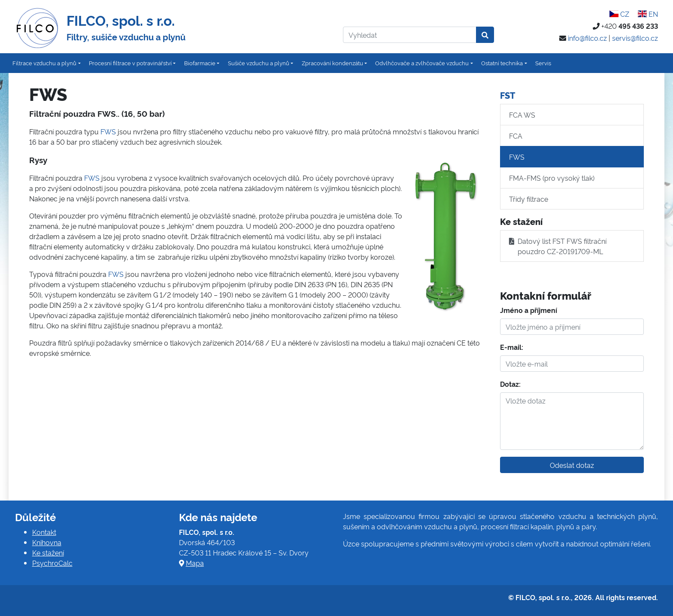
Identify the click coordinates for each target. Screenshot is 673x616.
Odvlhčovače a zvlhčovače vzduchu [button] (422, 63)
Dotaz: (510, 384)
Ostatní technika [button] (502, 63)
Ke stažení (48, 552)
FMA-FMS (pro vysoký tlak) (552, 178)
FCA (516, 136)
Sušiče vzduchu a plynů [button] (259, 63)
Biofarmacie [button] (200, 63)
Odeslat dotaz (572, 465)
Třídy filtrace (529, 199)
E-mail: (512, 347)
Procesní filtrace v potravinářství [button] (130, 63)
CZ (619, 14)
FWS (108, 131)
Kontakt (44, 532)
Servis (543, 63)
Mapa (195, 563)
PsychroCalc (52, 563)
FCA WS (522, 115)
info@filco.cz (587, 38)
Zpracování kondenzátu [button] (332, 63)
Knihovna (47, 542)
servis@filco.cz (635, 38)
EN (648, 14)
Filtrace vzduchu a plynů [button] (44, 63)
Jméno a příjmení (529, 310)
